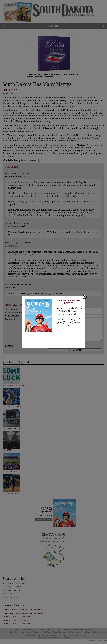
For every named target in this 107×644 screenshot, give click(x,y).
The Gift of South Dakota (69, 302)
